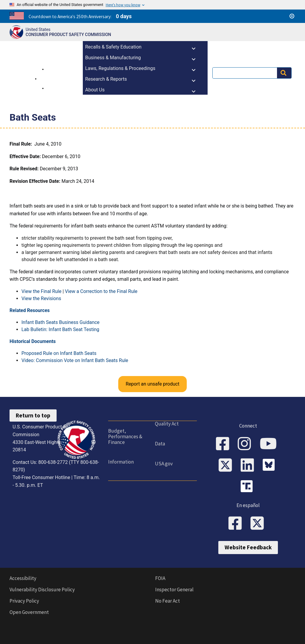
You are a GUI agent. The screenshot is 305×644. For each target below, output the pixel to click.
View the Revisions (41, 298)
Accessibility (23, 578)
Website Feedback (248, 547)
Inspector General (174, 590)
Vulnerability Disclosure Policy (42, 590)
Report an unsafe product (152, 384)
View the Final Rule (41, 291)
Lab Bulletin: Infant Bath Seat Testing (60, 329)
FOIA (160, 578)
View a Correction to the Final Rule (101, 291)
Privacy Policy (24, 601)
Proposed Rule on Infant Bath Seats (59, 353)
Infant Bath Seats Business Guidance (60, 322)
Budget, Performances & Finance (125, 436)
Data (160, 444)
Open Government (29, 612)
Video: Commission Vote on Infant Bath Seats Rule (75, 360)
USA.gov (164, 464)
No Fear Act (168, 601)
